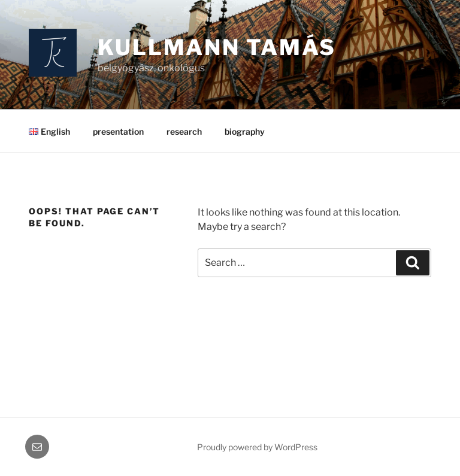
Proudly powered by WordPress (257, 447)
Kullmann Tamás (217, 47)
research (184, 131)
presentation (118, 131)
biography (245, 131)
